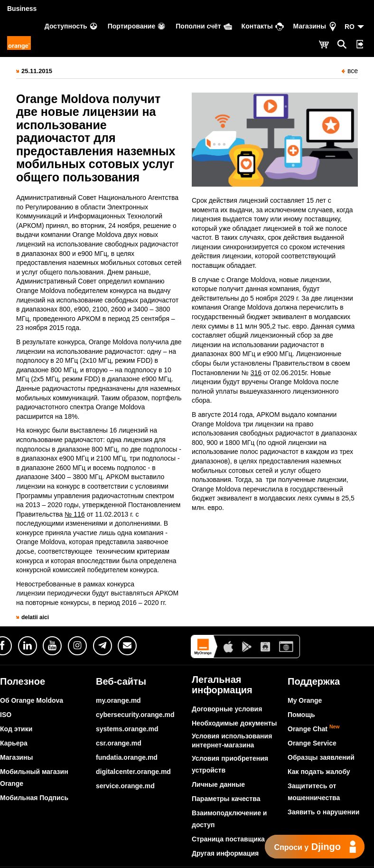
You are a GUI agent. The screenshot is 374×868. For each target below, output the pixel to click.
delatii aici (35, 617)
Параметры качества (226, 799)
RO (350, 27)
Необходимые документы (234, 723)
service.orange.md (125, 786)
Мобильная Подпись (34, 798)
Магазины (16, 757)
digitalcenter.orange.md (133, 772)
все (350, 71)
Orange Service (312, 743)
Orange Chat (314, 729)
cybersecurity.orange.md (135, 715)
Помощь (301, 715)
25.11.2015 (37, 71)
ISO (6, 715)
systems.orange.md (127, 729)
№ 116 (75, 514)
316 (256, 373)
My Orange (305, 700)
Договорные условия (227, 709)
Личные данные (218, 784)
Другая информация (225, 853)
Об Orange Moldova (32, 700)
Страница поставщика (228, 839)
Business (22, 9)
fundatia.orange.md (127, 757)
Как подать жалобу (319, 772)
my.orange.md (118, 700)
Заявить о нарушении (323, 812)
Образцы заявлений (321, 757)
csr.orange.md (119, 743)
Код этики (16, 729)
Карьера (14, 743)
